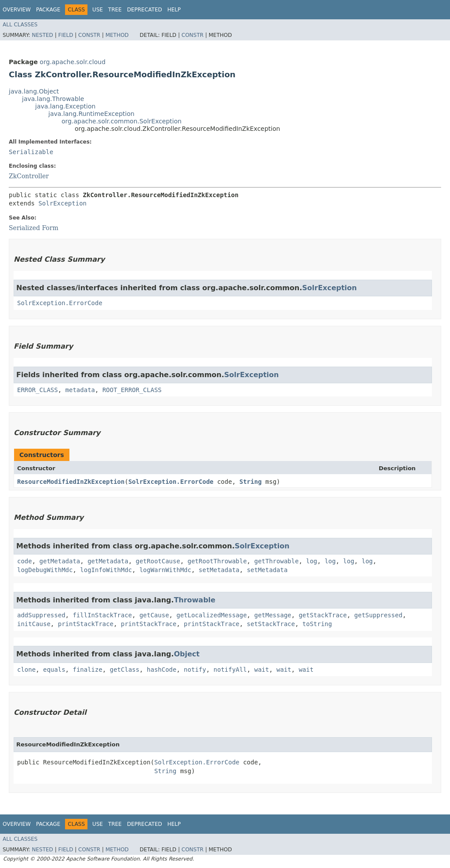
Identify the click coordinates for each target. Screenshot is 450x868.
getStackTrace (323, 615)
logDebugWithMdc (45, 570)
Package (48, 10)
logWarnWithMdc (165, 570)
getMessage (272, 615)
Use (98, 10)
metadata (80, 390)
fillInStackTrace (102, 615)
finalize (87, 670)
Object (187, 654)
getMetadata (60, 561)
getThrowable (276, 561)
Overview (17, 10)
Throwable (195, 600)
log (311, 561)
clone (26, 670)
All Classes (20, 25)
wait (262, 670)
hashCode (161, 670)
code (25, 561)
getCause (154, 615)
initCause (34, 624)
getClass (125, 670)
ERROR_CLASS (38, 390)
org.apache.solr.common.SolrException (122, 121)
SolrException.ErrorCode (60, 303)
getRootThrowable (217, 561)
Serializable (31, 152)
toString (317, 624)
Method (117, 35)
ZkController (29, 176)
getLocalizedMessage (211, 615)
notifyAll (230, 670)
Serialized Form (34, 228)
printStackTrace (86, 624)
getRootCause (158, 561)
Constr (89, 35)
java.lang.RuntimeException (91, 114)
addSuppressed (41, 615)
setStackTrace (271, 624)
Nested (42, 35)
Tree (115, 10)
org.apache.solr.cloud (73, 62)
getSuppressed (378, 615)
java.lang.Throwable (53, 99)
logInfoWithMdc (106, 570)
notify (195, 670)
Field (65, 35)
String (251, 482)
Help (174, 10)
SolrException (62, 203)
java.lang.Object (34, 91)
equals (54, 670)
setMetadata (219, 570)
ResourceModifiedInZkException (71, 482)
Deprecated (145, 10)
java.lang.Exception (65, 106)
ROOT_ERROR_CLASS (132, 390)
